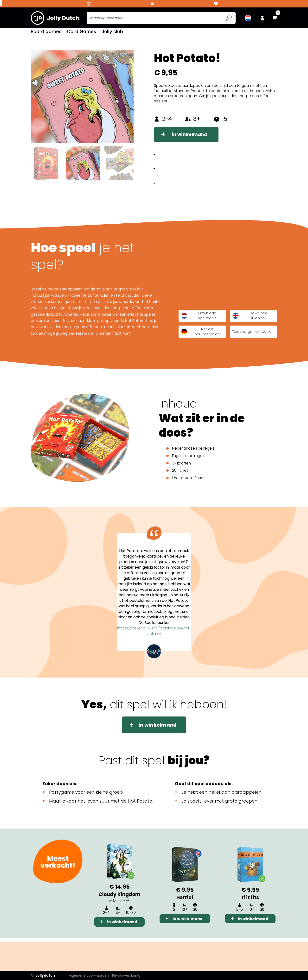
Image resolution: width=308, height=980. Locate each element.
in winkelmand (189, 138)
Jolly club (112, 34)
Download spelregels (199, 319)
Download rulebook (250, 319)
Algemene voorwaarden (89, 975)
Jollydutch (43, 976)
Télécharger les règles (252, 335)
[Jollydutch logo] (55, 18)
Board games (46, 34)
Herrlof (185, 901)
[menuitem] (248, 18)
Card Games (81, 34)
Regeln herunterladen (200, 335)
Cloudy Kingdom (119, 898)
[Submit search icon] (229, 18)
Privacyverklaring (126, 975)
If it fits (250, 901)
